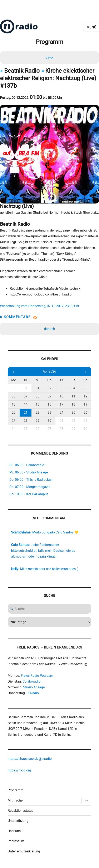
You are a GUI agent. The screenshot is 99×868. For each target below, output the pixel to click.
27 (14, 421)
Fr (61, 380)
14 (26, 404)
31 (26, 388)
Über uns (14, 831)
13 (14, 404)
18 (73, 404)
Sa (73, 380)
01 (38, 388)
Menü (91, 27)
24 (61, 413)
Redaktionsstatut (20, 811)
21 (26, 413)
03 (61, 388)
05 (85, 388)
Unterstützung (18, 821)
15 (38, 404)
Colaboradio (31, 681)
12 (85, 396)
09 (49, 396)
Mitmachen (16, 800)
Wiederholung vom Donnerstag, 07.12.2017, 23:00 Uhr (40, 306)
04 (73, 388)
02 (49, 388)
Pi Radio (33, 693)
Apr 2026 (49, 371)
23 (49, 413)
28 (26, 421)
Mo (14, 380)
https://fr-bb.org (19, 770)
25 (73, 413)
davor (50, 57)
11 (73, 396)
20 (14, 413)
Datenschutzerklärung (24, 851)
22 (38, 413)
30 (14, 388)
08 (38, 396)
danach (49, 329)
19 (85, 404)
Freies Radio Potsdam (37, 676)
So (85, 380)
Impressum (16, 841)
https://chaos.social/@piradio (30, 759)
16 (49, 404)
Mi (38, 380)
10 (61, 396)
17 (61, 404)
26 (85, 413)
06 (14, 396)
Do (49, 380)
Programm (16, 790)
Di (26, 380)
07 (26, 396)
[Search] (50, 609)
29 (38, 421)
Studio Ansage (34, 687)
